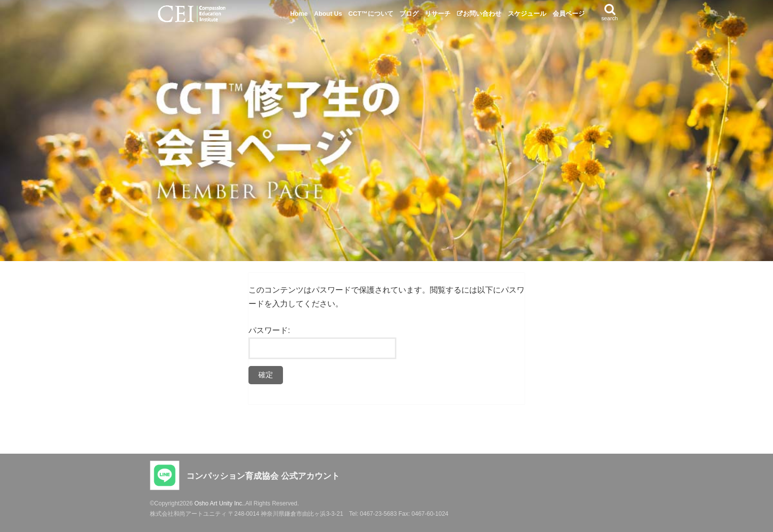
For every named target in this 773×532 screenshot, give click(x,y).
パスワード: (322, 343)
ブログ (409, 14)
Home (299, 14)
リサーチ (438, 14)
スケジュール (527, 14)
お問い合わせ (482, 14)
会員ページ (569, 14)
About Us (328, 14)
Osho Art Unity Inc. (219, 503)
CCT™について (371, 14)
